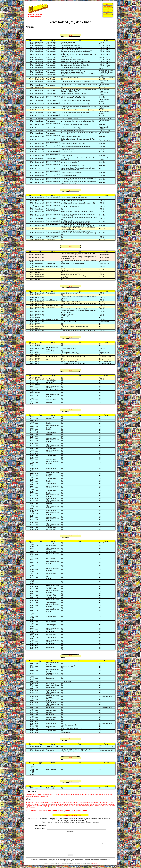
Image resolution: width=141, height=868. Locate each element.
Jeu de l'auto (47, 804)
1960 (70, 536)
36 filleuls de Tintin (31, 803)
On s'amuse (99, 804)
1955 (70, 246)
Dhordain (57, 795)
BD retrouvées (108, 11)
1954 (70, 190)
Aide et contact (108, 16)
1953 (70, 35)
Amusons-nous (55, 803)
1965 (70, 758)
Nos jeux (91, 804)
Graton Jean (99, 795)
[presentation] (70, 851)
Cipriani (51, 795)
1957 (70, 337)
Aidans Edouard (31, 795)
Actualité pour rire (44, 803)
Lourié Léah (29, 796)
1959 (70, 410)
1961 (70, 656)
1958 (70, 370)
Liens (108, 14)
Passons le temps (41, 806)
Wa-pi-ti (32, 807)
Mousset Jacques (40, 796)
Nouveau (108, 4)
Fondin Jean (75, 795)
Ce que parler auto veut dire (69, 803)
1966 (70, 781)
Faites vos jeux (103, 803)
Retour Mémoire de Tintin (71, 815)
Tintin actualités (76, 806)
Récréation (66, 806)
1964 (70, 739)
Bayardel (39, 795)
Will (47, 796)
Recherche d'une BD (108, 9)
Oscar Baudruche (109, 804)
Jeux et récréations (58, 804)
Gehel (82, 795)
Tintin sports (85, 806)
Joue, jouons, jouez (71, 804)
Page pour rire (30, 806)
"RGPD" (94, 866)
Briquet (45, 795)
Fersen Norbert (66, 795)
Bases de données (108, 7)
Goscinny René (89, 795)
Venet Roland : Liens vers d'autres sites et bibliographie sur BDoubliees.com (56, 811)
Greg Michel (108, 795)
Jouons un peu (83, 804)
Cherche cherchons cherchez (88, 803)
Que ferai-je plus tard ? (55, 806)
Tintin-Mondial (95, 806)
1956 (70, 286)
